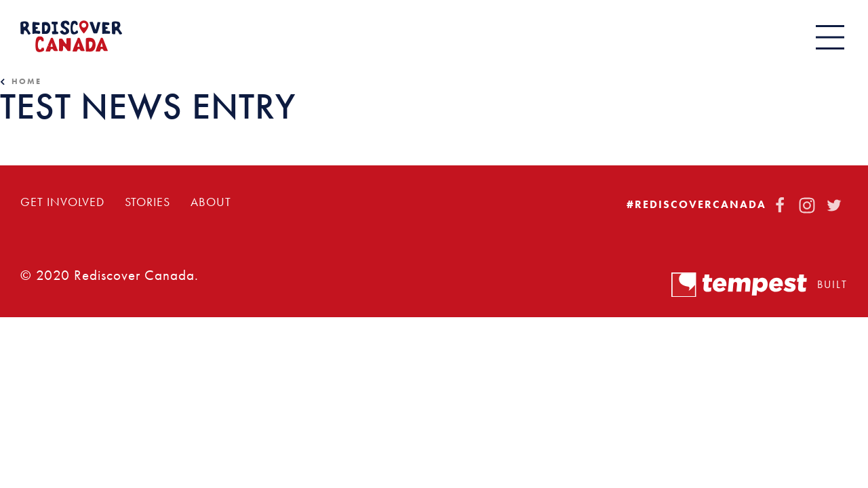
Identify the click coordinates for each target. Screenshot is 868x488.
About (211, 202)
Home (26, 81)
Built (759, 285)
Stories (147, 202)
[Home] (71, 36)
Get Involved (62, 202)
